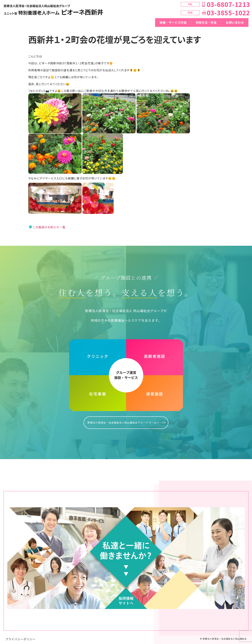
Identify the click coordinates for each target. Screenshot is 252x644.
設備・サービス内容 (173, 22)
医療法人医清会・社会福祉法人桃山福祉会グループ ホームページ (126, 421)
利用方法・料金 (206, 22)
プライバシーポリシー (20, 635)
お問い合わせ (235, 22)
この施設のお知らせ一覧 (49, 227)
